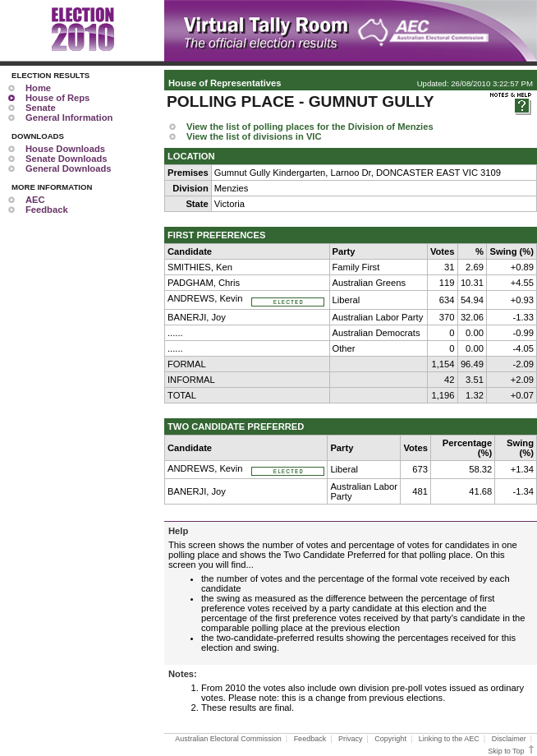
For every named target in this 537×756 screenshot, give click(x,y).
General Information (69, 118)
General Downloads (68, 168)
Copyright (390, 739)
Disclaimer (509, 739)
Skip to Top (512, 751)
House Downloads (65, 149)
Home (38, 88)
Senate (41, 108)
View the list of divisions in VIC (254, 136)
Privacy (351, 739)
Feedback (47, 210)
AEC (35, 200)
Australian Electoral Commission (228, 739)
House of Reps (57, 98)
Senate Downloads (66, 159)
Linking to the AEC (449, 739)
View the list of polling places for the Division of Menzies (310, 127)
